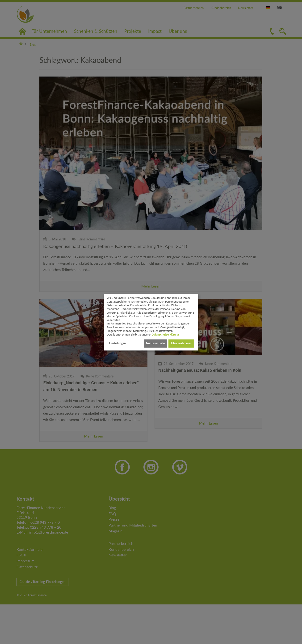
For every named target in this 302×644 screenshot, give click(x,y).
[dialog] (151, 322)
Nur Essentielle (155, 343)
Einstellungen (117, 343)
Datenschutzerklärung (165, 335)
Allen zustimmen (181, 343)
